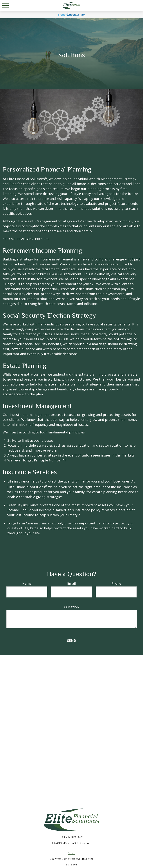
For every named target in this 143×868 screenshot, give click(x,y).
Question (71, 607)
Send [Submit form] (72, 640)
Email (71, 583)
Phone (116, 583)
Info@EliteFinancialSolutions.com (72, 843)
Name (27, 583)
